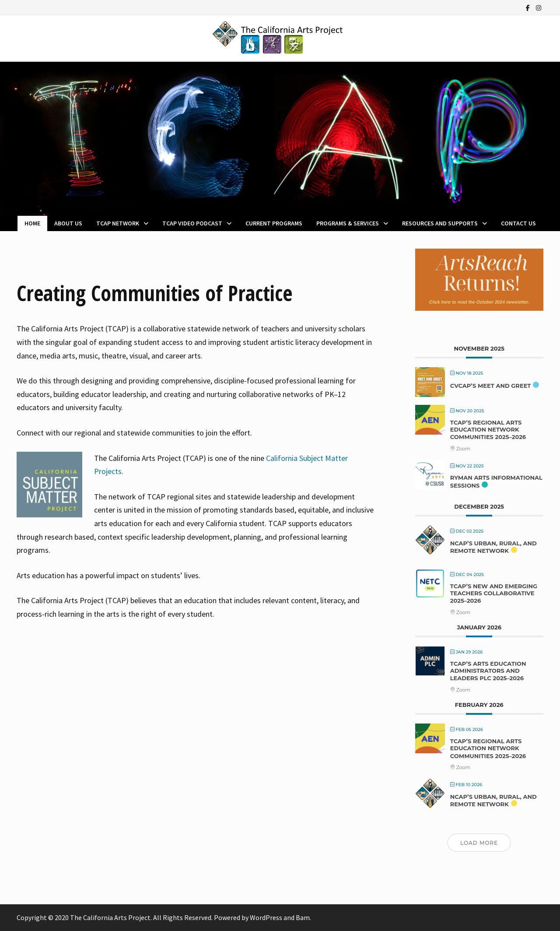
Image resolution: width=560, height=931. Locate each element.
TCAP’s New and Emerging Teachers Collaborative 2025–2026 (494, 593)
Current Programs (274, 223)
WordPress (266, 917)
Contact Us (518, 223)
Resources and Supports (440, 223)
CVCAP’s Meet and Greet (491, 386)
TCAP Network (118, 223)
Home (32, 223)
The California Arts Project (110, 917)
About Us (68, 223)
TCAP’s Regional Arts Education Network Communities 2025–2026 (488, 430)
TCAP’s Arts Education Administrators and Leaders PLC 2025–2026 (488, 671)
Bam (303, 917)
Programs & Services (348, 223)
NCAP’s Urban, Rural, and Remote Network (493, 547)
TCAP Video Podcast (192, 223)
